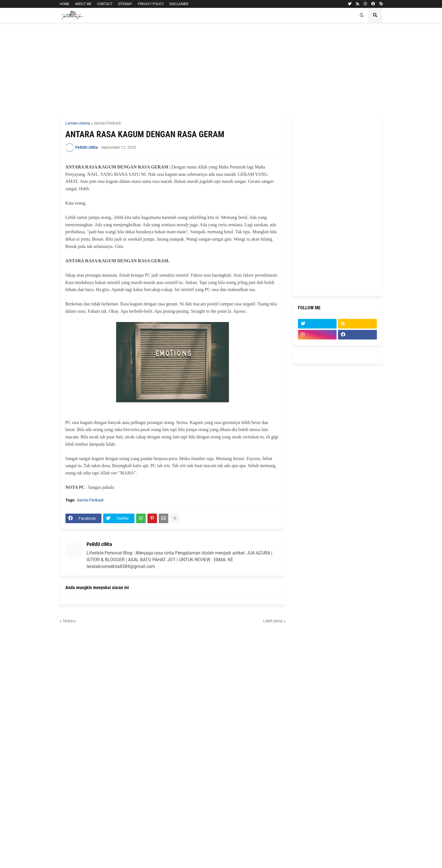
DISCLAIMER (179, 4)
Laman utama (78, 123)
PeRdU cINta (99, 544)
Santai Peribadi (107, 123)
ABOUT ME (83, 4)
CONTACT (105, 4)
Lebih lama (273, 621)
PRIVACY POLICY (151, 4)
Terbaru (69, 621)
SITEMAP (125, 4)
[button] (362, 15)
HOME (65, 4)
